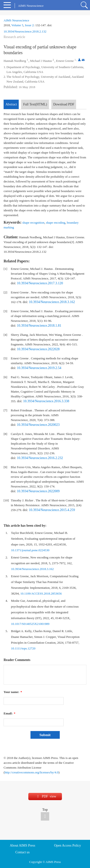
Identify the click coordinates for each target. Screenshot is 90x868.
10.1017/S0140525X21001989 (30, 624)
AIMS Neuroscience (16, 20)
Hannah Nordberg (15, 61)
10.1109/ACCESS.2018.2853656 (41, 593)
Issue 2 (29, 25)
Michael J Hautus (41, 61)
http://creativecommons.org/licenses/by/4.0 (31, 772)
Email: (9, 713)
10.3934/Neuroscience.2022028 (38, 349)
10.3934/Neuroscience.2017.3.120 (40, 283)
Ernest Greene (65, 61)
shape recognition (33, 223)
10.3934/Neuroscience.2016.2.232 (40, 458)
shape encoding (56, 223)
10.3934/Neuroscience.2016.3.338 (46, 401)
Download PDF (64, 104)
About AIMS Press (23, 845)
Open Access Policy (67, 845)
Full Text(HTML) (35, 104)
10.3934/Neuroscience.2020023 (38, 425)
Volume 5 (17, 25)
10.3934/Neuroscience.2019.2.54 (39, 368)
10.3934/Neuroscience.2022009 (38, 491)
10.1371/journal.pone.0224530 (30, 550)
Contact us (23, 852)
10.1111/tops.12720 (23, 648)
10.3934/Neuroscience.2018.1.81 (39, 326)
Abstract (11, 104)
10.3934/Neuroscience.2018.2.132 (25, 31)
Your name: (13, 692)
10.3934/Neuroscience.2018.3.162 (52, 302)
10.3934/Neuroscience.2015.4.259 (52, 510)
